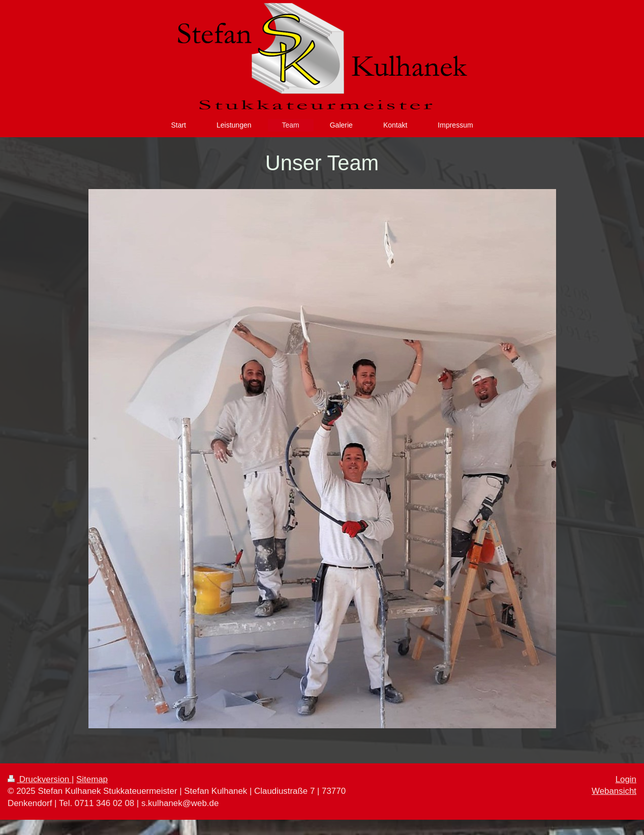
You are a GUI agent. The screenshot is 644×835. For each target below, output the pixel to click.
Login (626, 779)
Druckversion (40, 779)
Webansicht (614, 791)
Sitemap (92, 779)
